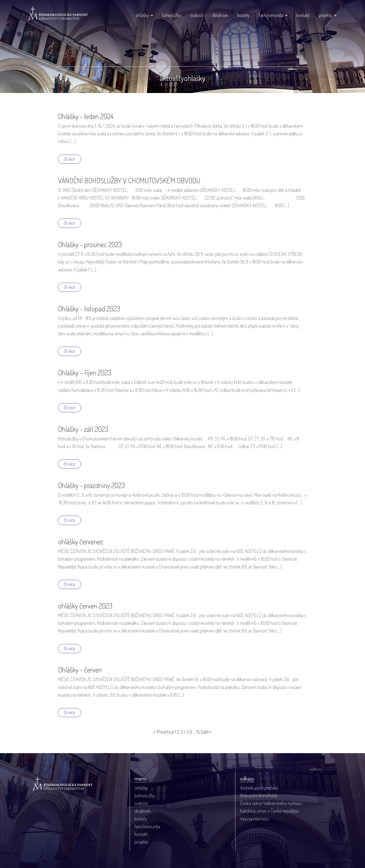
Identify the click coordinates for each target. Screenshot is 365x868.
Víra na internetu (254, 819)
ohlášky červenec (81, 541)
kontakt (303, 15)
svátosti (197, 15)
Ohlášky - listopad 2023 (89, 308)
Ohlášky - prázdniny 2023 (91, 485)
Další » (206, 732)
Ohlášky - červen (80, 670)
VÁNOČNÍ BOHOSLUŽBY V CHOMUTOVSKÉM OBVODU (129, 180)
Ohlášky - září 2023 (83, 429)
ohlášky (142, 15)
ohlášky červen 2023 (85, 606)
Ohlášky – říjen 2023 (84, 372)
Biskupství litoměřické (259, 795)
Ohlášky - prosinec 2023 (90, 244)
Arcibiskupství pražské (259, 788)
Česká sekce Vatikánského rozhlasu (271, 803)
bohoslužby (172, 15)
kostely (243, 15)
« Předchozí (164, 732)
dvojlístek (220, 15)
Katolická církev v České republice (269, 811)
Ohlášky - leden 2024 (86, 116)
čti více (69, 159)
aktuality (172, 78)
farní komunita (271, 15)
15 (198, 732)
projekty (325, 15)
